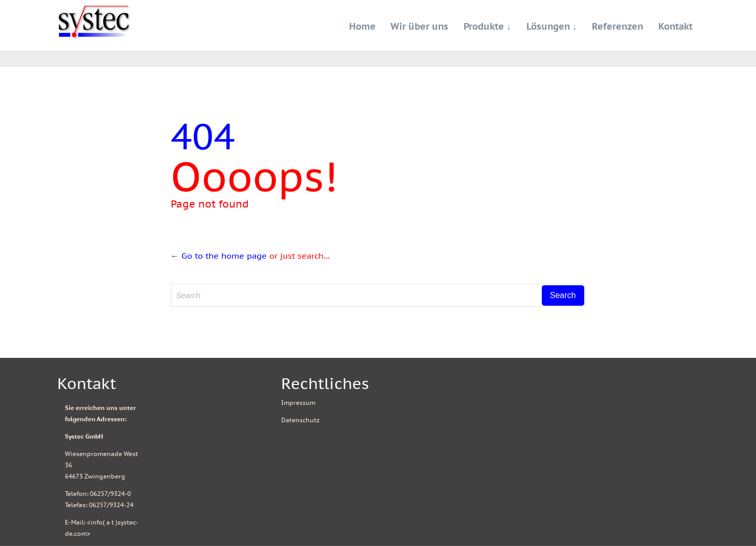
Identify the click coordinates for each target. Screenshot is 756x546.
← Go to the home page (219, 256)
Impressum (298, 403)
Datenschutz (300, 420)
